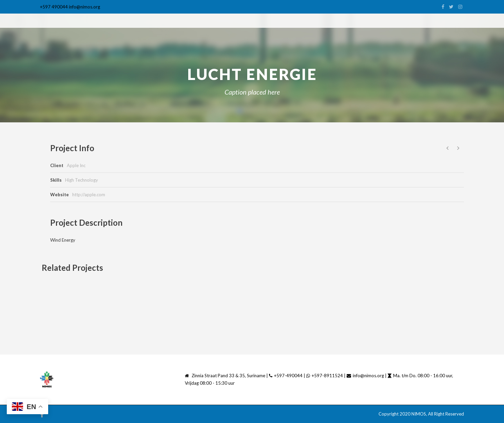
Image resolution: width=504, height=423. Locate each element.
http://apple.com (89, 195)
